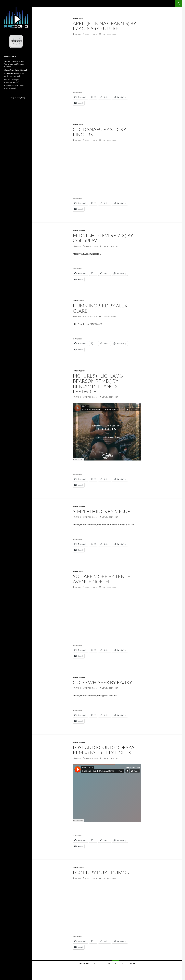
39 (108, 964)
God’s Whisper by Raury (102, 682)
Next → (134, 964)
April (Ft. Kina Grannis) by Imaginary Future (104, 26)
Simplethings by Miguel (103, 511)
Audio (78, 246)
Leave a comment (110, 34)
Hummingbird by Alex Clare (100, 308)
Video (78, 34)
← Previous (83, 964)
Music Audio (79, 230)
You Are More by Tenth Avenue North (102, 579)
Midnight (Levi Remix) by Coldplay (103, 238)
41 (123, 964)
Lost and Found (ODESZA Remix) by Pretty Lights (104, 750)
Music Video (79, 18)
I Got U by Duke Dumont (103, 873)
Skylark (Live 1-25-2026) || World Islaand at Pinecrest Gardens (14, 64)
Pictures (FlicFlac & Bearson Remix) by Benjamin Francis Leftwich (98, 384)
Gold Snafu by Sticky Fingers (100, 132)
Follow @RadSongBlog (16, 98)
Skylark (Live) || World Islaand (16, 70)
